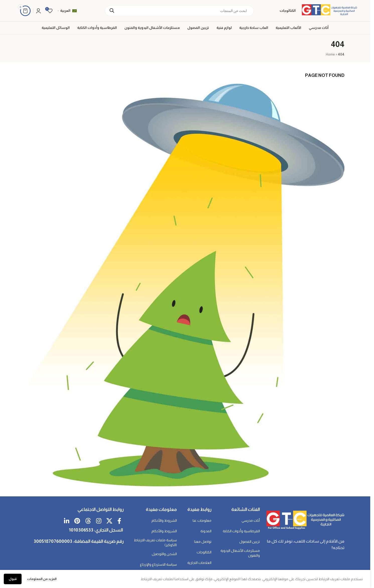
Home (330, 54)
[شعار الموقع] (329, 10)
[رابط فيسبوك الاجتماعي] (119, 521)
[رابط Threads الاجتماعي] (88, 521)
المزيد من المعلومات (42, 579)
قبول (13, 579)
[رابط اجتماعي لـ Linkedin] (67, 521)
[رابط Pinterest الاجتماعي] (77, 521)
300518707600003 (53, 541)
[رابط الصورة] (305, 519)
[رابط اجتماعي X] (109, 521)
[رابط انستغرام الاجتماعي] (99, 521)
